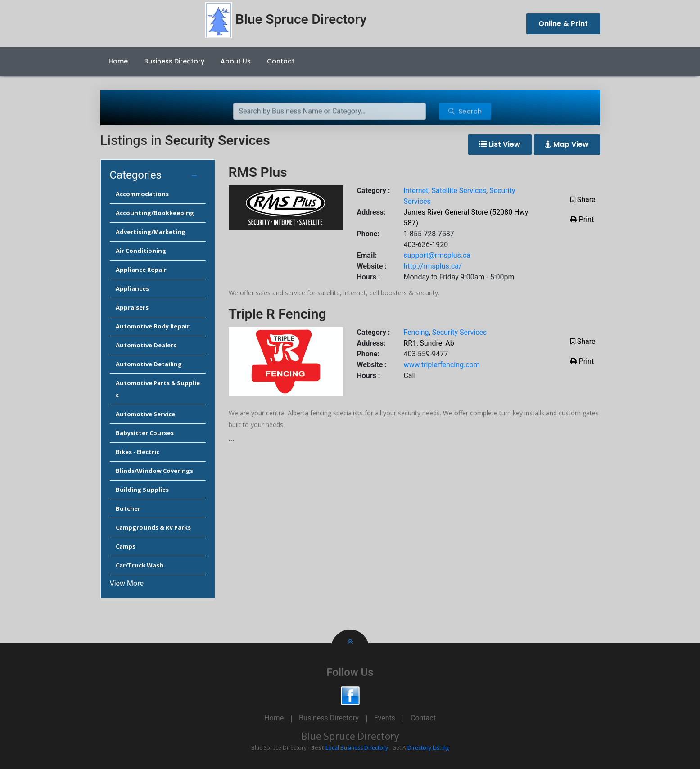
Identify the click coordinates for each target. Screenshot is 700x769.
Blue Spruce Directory (350, 736)
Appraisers (132, 307)
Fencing (416, 332)
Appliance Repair (141, 270)
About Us (236, 61)
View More (127, 583)
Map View (567, 144)
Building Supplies (142, 490)
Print (582, 219)
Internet (416, 191)
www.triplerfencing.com (441, 365)
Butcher (128, 508)
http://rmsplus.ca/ (432, 266)
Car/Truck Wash (140, 565)
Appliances (132, 288)
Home (118, 61)
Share (583, 200)
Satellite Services (459, 191)
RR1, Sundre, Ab (429, 343)
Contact (281, 61)
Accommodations (142, 194)
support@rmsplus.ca (437, 255)
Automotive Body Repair (153, 326)
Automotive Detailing (149, 364)
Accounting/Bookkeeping (155, 213)
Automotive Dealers (146, 345)
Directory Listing (428, 748)
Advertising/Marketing (151, 232)
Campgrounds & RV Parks (153, 527)
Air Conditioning (141, 251)
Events (385, 718)
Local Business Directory (357, 748)
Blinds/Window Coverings (154, 471)
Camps (126, 546)
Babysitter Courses (145, 433)
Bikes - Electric (138, 452)
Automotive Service (145, 414)
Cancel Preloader (657, 35)
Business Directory (174, 61)
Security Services (460, 332)
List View (500, 144)
